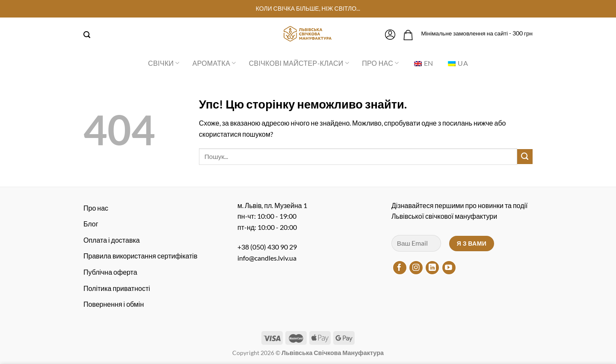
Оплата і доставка (112, 240)
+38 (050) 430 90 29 (267, 247)
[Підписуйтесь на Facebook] (400, 268)
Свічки (164, 63)
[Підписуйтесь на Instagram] (416, 268)
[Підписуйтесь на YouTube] (449, 268)
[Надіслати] (525, 157)
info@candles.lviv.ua (267, 258)
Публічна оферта (110, 272)
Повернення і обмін (114, 304)
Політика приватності (117, 288)
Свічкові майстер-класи (299, 63)
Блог (91, 224)
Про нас (380, 63)
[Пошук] (87, 35)
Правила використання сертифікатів (140, 256)
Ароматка (214, 63)
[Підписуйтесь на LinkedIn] (432, 268)
